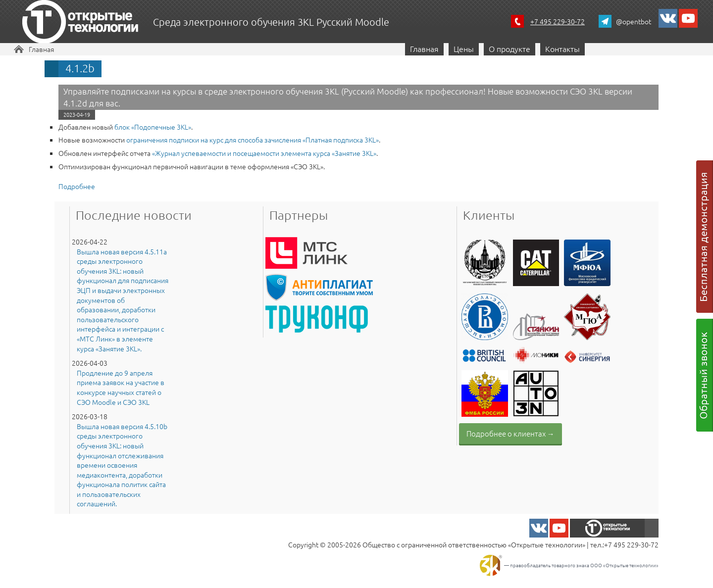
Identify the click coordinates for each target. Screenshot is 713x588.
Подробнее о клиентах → (510, 433)
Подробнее (77, 186)
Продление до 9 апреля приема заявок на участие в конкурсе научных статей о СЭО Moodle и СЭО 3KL (121, 388)
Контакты (562, 49)
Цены (464, 49)
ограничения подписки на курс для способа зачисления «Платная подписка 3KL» (253, 140)
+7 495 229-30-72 (558, 21)
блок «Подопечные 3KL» (153, 127)
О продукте (509, 49)
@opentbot (634, 21)
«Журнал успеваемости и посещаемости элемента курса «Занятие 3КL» (264, 153)
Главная (41, 49)
